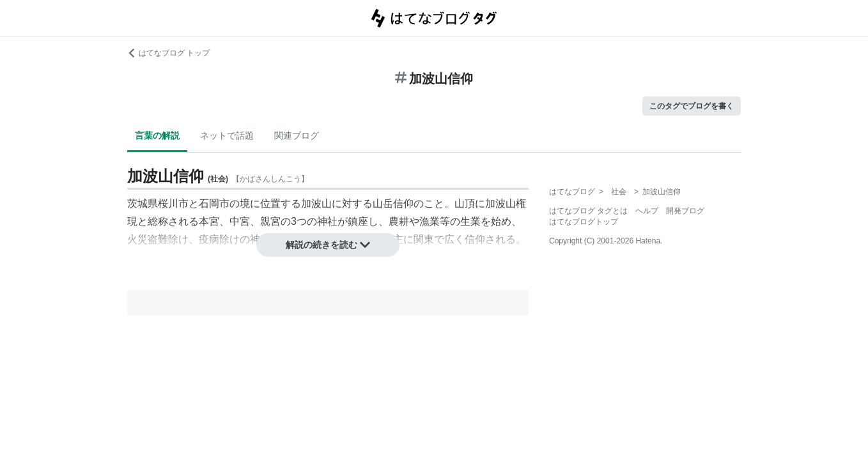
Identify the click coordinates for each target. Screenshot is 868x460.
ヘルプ (647, 211)
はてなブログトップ (584, 222)
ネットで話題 (227, 135)
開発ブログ (685, 211)
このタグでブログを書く (692, 106)
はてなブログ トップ (168, 53)
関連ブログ (297, 135)
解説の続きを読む (328, 245)
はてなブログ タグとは (588, 211)
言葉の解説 (157, 135)
